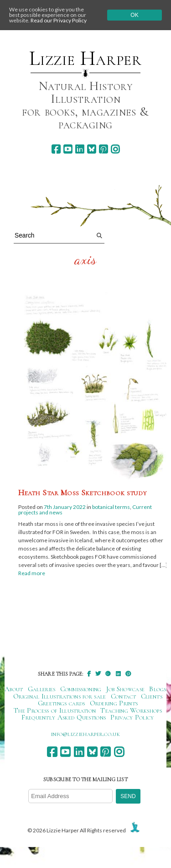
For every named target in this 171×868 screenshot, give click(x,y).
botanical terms (111, 507)
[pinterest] (103, 149)
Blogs (158, 689)
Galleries (42, 689)
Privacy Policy (132, 717)
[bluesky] (91, 149)
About (14, 689)
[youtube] (68, 149)
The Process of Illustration (55, 710)
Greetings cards (62, 703)
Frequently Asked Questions (64, 717)
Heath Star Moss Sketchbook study (83, 492)
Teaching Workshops (131, 710)
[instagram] (115, 149)
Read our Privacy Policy (59, 20)
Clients (152, 696)
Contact (124, 696)
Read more (32, 573)
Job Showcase (126, 689)
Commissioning (81, 689)
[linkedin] (80, 149)
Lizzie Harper (85, 58)
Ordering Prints (114, 703)
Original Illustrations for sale (60, 696)
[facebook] (56, 149)
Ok (134, 15)
